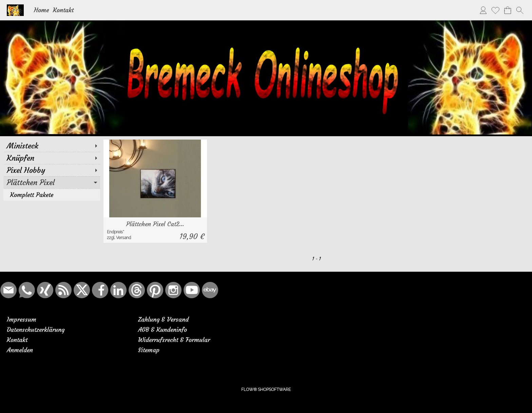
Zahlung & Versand (163, 319)
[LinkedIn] (118, 290)
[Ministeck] (52, 146)
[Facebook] (100, 290)
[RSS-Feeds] (63, 290)
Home (41, 10)
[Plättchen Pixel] (52, 182)
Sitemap (149, 350)
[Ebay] (210, 290)
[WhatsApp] (27, 290)
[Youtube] (192, 290)
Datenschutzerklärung (36, 330)
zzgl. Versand (119, 238)
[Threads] (137, 290)
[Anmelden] (483, 10)
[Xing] (45, 290)
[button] (520, 10)
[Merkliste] (495, 10)
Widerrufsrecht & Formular (174, 340)
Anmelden (20, 350)
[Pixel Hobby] (52, 170)
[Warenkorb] (508, 10)
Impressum (22, 319)
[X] (82, 290)
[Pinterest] (155, 290)
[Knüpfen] (52, 158)
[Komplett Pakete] (52, 195)
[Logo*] (15, 7)
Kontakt (63, 10)
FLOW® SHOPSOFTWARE (266, 390)
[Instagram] (173, 290)
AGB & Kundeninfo (163, 330)
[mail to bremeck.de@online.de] (8, 290)
